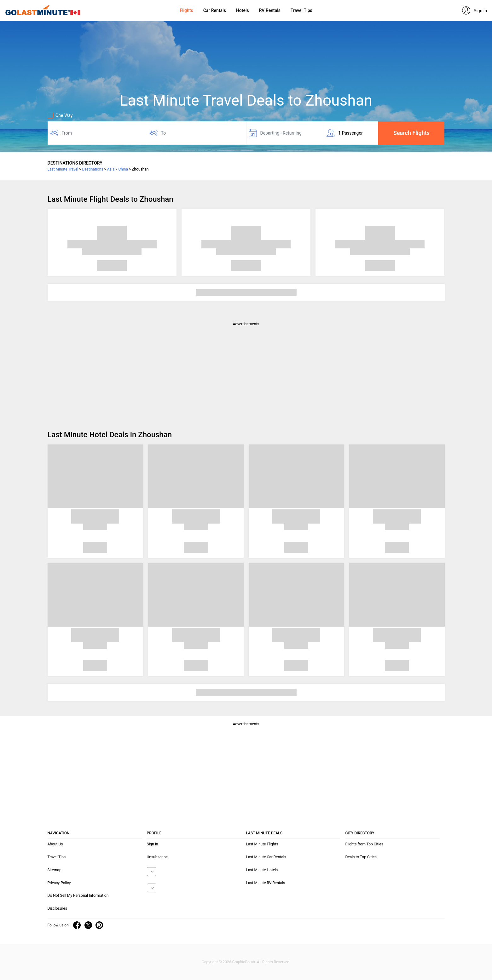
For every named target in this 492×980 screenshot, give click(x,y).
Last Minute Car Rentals (266, 857)
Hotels (243, 10)
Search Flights (411, 133)
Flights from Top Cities (364, 844)
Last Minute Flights (262, 844)
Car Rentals (215, 10)
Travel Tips (301, 10)
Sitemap (55, 870)
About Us (55, 844)
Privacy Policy (59, 883)
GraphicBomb (243, 962)
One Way (60, 115)
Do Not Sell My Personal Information (78, 896)
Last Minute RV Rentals (266, 883)
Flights (186, 10)
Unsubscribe (157, 857)
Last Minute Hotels (262, 870)
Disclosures (57, 908)
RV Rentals (270, 10)
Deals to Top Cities (361, 857)
